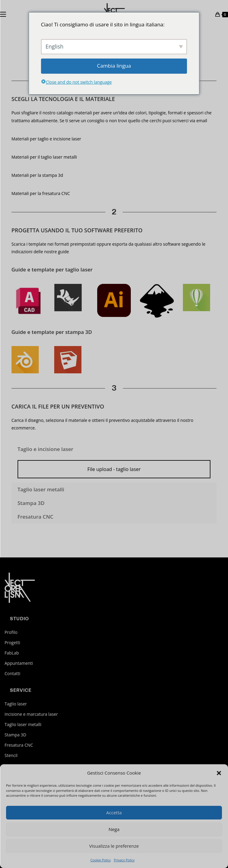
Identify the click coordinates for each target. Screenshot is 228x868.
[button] (219, 773)
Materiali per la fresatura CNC (41, 193)
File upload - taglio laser (114, 469)
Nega (114, 829)
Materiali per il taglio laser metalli (44, 157)
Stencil (11, 755)
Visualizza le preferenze (114, 846)
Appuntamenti (19, 663)
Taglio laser (16, 704)
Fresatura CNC (19, 745)
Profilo (11, 632)
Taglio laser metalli (23, 724)
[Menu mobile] (3, 14)
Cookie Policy (100, 860)
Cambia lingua (114, 66)
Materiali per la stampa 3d (37, 175)
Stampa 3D (15, 735)
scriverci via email (189, 121)
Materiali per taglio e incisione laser (46, 139)
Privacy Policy (124, 860)
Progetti (12, 643)
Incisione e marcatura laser (31, 714)
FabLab (12, 653)
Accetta (114, 812)
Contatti (12, 673)
